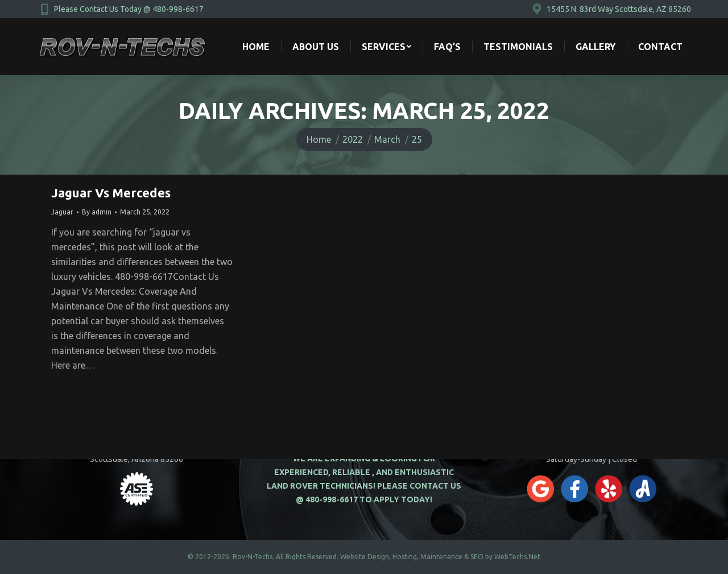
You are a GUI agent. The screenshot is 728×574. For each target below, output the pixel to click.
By (97, 212)
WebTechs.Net (517, 557)
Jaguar (62, 212)
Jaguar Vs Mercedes (111, 193)
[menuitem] (256, 47)
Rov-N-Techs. (253, 557)
